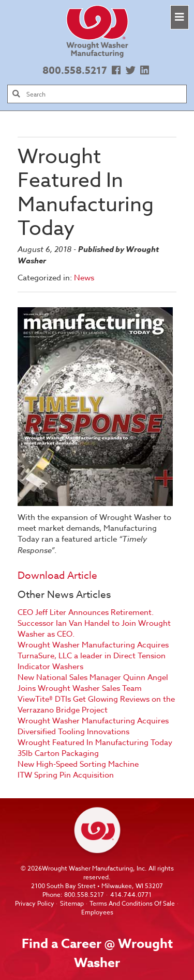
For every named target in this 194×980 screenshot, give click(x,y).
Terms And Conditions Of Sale (132, 903)
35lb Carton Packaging (58, 753)
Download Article (57, 575)
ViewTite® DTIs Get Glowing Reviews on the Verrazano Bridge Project (96, 705)
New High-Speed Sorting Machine (78, 764)
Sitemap (72, 903)
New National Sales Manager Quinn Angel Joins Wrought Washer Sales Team (93, 683)
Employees (97, 912)
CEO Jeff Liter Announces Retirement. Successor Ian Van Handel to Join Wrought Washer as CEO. (94, 623)
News (84, 278)
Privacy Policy (35, 903)
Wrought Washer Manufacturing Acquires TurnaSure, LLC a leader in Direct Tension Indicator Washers (93, 656)
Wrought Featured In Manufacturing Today (95, 742)
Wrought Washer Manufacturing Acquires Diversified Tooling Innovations (93, 726)
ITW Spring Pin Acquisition (66, 775)
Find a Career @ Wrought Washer (97, 953)
